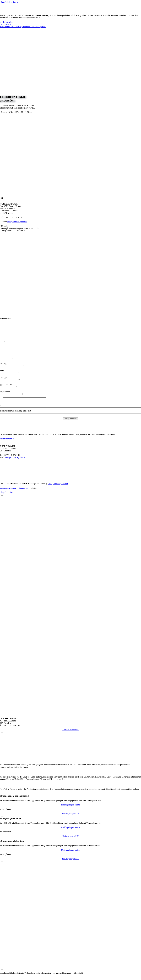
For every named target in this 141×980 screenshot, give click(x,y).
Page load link (7, 494)
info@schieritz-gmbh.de (17, 222)
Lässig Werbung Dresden (58, 485)
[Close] (2, 497)
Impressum (23, 489)
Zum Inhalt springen (9, 2)
